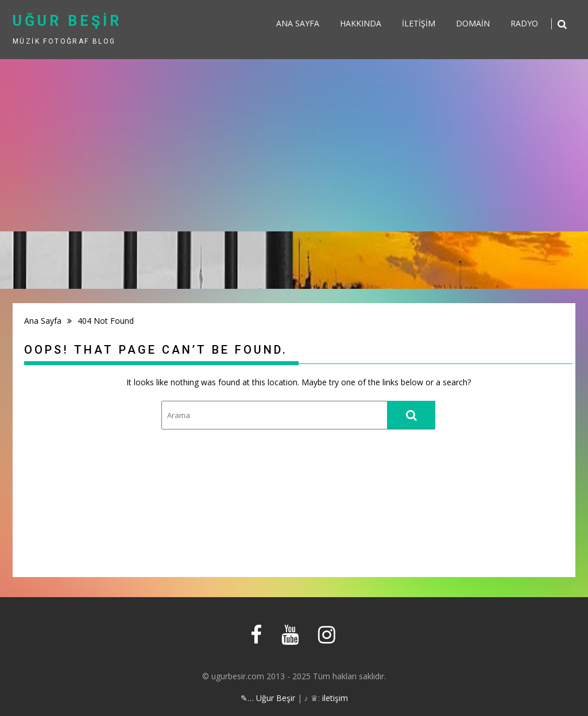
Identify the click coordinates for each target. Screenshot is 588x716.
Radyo (524, 23)
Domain (473, 23)
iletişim (335, 698)
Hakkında (361, 23)
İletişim (419, 23)
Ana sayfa (298, 23)
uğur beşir (67, 21)
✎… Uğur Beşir (268, 698)
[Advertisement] (294, 145)
